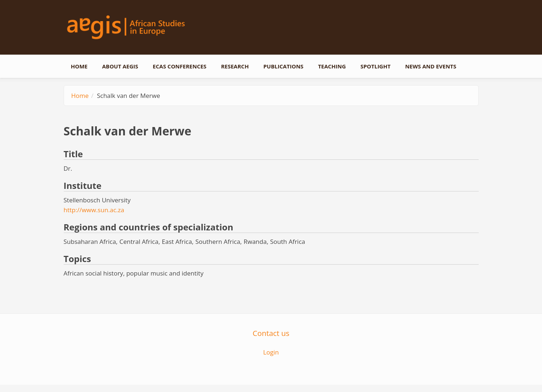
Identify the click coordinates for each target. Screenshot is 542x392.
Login (271, 352)
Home (79, 66)
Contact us (271, 333)
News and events (431, 66)
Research (235, 66)
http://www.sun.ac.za (94, 210)
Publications (283, 66)
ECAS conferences (180, 66)
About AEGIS (120, 66)
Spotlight (375, 66)
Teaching (332, 66)
